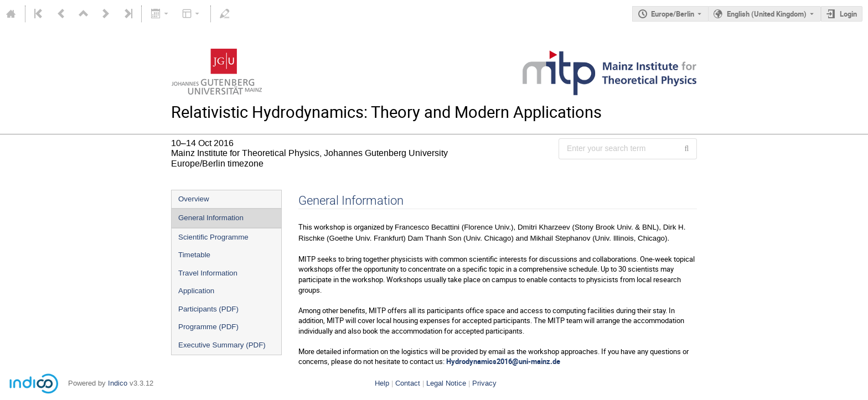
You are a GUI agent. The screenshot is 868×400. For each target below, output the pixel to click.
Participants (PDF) (208, 309)
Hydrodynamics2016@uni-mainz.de (503, 361)
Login (848, 14)
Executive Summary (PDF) (222, 345)
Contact (408, 383)
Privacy (484, 383)
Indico (118, 383)
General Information (211, 218)
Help (382, 383)
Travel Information (208, 273)
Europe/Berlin (673, 14)
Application (196, 291)
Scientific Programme (213, 237)
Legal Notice (446, 383)
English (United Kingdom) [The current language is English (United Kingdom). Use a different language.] (767, 14)
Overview (194, 199)
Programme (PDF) (208, 327)
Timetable (194, 255)
